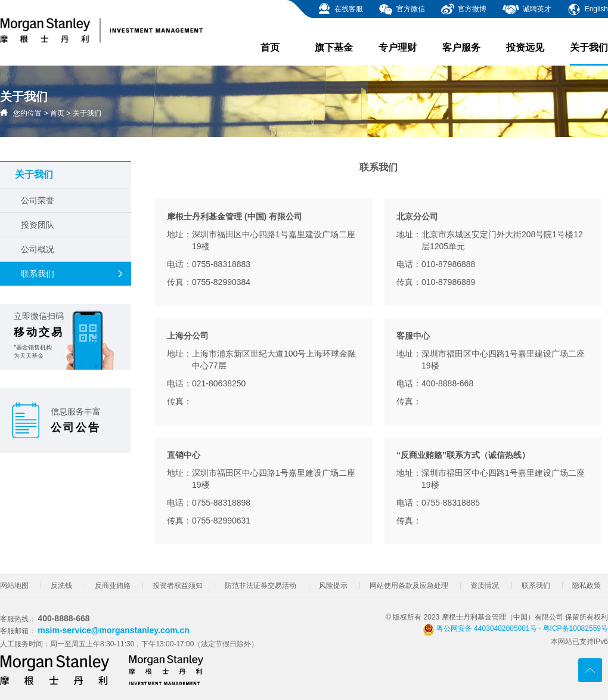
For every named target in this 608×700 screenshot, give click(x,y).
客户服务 (461, 47)
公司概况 (38, 249)
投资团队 (38, 225)
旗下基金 (334, 47)
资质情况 (485, 586)
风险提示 (333, 586)
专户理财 (398, 47)
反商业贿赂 (113, 586)
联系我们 (73, 274)
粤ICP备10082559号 (576, 628)
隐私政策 (587, 586)
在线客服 (340, 9)
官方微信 (401, 9)
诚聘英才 (527, 9)
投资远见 (525, 47)
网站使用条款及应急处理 (409, 586)
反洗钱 (61, 586)
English (587, 9)
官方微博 (463, 9)
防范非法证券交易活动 (260, 586)
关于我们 (589, 54)
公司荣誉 (38, 200)
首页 (270, 47)
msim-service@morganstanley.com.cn (114, 630)
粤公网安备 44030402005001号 (480, 628)
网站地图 (14, 586)
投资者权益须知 (178, 586)
